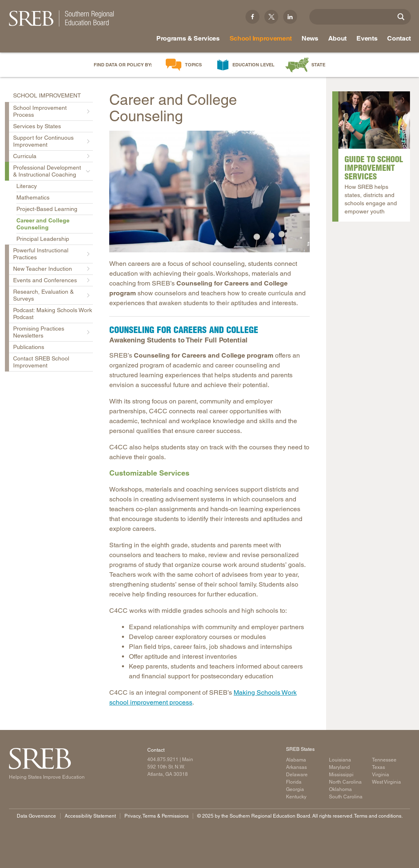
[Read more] (209, 192)
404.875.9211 (163, 759)
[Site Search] (401, 17)
